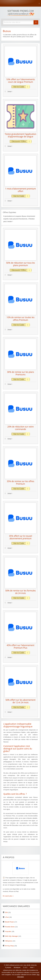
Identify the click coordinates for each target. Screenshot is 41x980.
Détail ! (9, 92)
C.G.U (25, 967)
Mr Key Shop (9, 946)
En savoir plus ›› (8, 896)
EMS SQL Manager (12, 936)
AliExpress (9, 941)
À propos (8, 967)
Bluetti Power (10, 922)
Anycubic (8, 931)
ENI (6, 912)
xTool (7, 917)
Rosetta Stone (10, 927)
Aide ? (32, 967)
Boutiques (17, 967)
